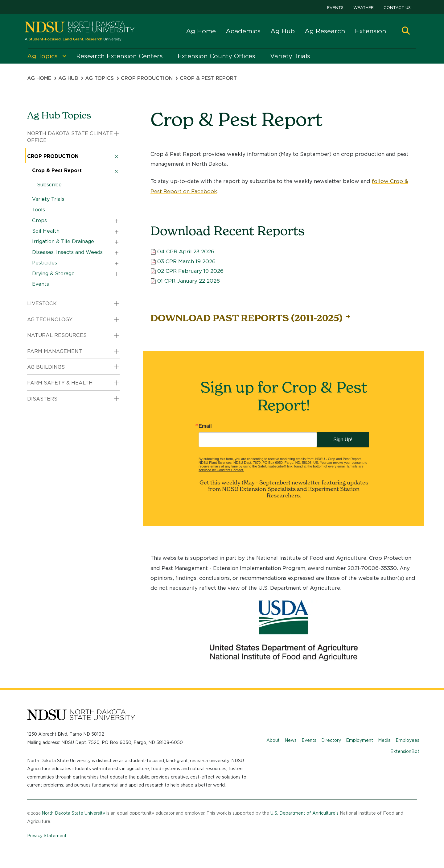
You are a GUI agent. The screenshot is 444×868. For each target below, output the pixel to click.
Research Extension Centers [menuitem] (119, 56)
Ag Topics (99, 78)
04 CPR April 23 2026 (186, 251)
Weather (364, 8)
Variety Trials (48, 199)
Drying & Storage (53, 274)
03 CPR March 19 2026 (186, 261)
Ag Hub (283, 31)
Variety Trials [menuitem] (290, 56)
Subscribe (49, 185)
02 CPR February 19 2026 (190, 271)
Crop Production (147, 78)
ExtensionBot (405, 751)
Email (205, 426)
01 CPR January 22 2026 (189, 281)
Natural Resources (57, 335)
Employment (360, 740)
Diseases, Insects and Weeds (67, 252)
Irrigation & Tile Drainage (63, 241)
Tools (39, 210)
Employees (407, 740)
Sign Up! (343, 440)
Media (384, 740)
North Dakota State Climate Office (70, 137)
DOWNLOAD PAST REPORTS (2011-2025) (247, 318)
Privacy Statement (47, 836)
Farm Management (55, 351)
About (273, 740)
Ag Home (201, 31)
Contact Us (397, 8)
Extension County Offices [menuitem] (216, 56)
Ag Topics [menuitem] (42, 56)
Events (335, 8)
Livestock (42, 303)
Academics (243, 31)
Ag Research (325, 31)
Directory (331, 740)
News (291, 740)
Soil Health (46, 231)
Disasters (42, 399)
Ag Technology (50, 320)
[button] (406, 31)
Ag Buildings (46, 367)
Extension (370, 31)
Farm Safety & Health (60, 383)
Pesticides (45, 263)
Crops (39, 220)
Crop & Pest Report (57, 170)
